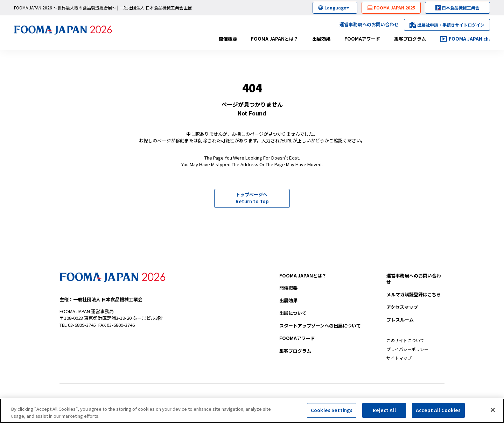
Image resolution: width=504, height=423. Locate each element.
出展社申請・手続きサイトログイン (451, 25)
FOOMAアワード (362, 39)
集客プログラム (410, 39)
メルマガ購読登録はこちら (414, 294)
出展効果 (321, 39)
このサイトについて (405, 340)
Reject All (384, 412)
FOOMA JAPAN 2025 (394, 8)
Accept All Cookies (438, 412)
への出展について (320, 326)
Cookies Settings (332, 412)
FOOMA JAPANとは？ (275, 39)
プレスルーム (400, 320)
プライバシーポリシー (407, 349)
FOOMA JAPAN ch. (469, 39)
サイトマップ (399, 358)
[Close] (493, 411)
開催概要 (228, 39)
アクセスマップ (402, 307)
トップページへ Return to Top (252, 198)
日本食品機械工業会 (461, 8)
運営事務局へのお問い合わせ (369, 24)
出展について (293, 313)
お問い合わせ (414, 279)
